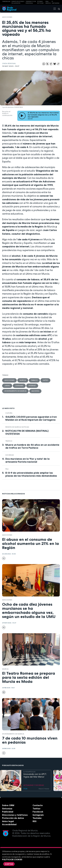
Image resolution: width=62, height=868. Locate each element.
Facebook (38, 812)
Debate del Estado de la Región (18, 2)
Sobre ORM (8, 805)
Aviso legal (8, 821)
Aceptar (9, 864)
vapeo (45, 380)
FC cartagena (55, 2)
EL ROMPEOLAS (29, 772)
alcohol (35, 391)
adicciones (7, 17)
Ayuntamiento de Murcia (15, 391)
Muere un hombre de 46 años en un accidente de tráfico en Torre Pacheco (32, 446)
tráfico (9, 441)
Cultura (9, 413)
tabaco (34, 380)
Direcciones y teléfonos (15, 815)
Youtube (37, 818)
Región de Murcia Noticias (17, 427)
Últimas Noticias (40, 2)
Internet (32, 386)
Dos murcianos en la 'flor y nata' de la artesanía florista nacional (27, 460)
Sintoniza (7, 809)
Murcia (23, 380)
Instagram (38, 815)
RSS (35, 821)
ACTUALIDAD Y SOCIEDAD (34, 785)
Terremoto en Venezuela (31, 2)
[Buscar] (58, 9)
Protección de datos (13, 818)
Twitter (37, 809)
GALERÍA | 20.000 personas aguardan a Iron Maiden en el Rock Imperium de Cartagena (31, 418)
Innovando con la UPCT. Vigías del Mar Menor (35, 776)
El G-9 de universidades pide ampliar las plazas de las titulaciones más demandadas (31, 474)
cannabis (19, 386)
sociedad (10, 455)
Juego (7, 386)
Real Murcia (48, 2)
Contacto (38, 805)
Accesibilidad (9, 824)
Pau (7, 469)
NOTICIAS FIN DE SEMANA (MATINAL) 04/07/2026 (27, 432)
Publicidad (8, 812)
